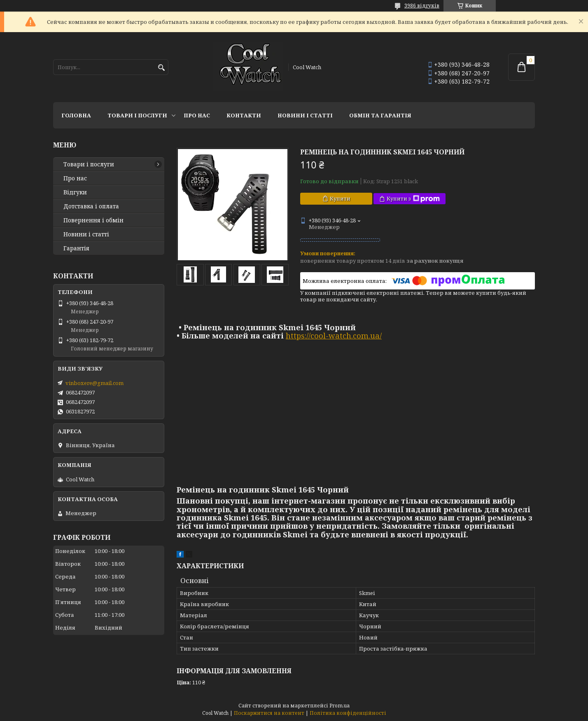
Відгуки (75, 192)
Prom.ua (339, 706)
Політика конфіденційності (348, 713)
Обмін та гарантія (380, 115)
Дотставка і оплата (91, 206)
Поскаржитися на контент (269, 713)
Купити (340, 198)
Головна (76, 115)
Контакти (244, 115)
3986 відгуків (422, 6)
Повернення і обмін (93, 220)
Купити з (413, 199)
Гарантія (76, 248)
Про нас (197, 115)
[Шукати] (161, 68)
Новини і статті (305, 115)
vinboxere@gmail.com (94, 383)
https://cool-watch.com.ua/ (334, 336)
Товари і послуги (137, 115)
